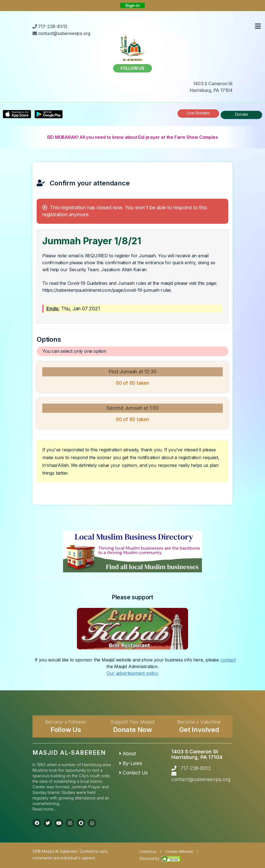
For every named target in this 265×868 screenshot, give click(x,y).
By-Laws (131, 763)
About (128, 753)
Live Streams (198, 113)
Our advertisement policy (132, 673)
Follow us (132, 68)
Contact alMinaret (179, 851)
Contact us (148, 851)
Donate (242, 114)
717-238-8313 (196, 768)
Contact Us (134, 773)
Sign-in (132, 5)
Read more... (44, 809)
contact (228, 660)
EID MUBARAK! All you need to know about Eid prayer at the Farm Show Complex (133, 137)
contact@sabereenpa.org (201, 779)
